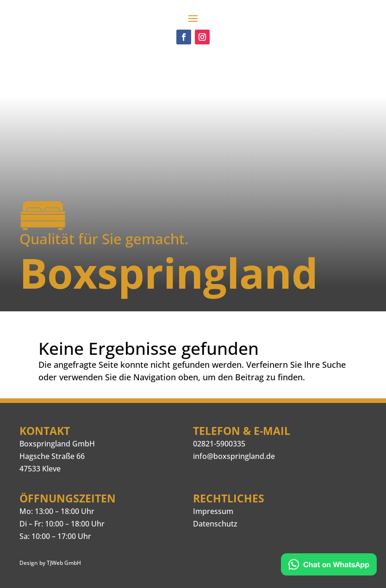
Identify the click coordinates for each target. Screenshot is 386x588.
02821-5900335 (219, 444)
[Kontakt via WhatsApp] (329, 566)
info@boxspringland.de (234, 456)
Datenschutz (215, 524)
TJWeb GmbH (64, 563)
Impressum (213, 511)
